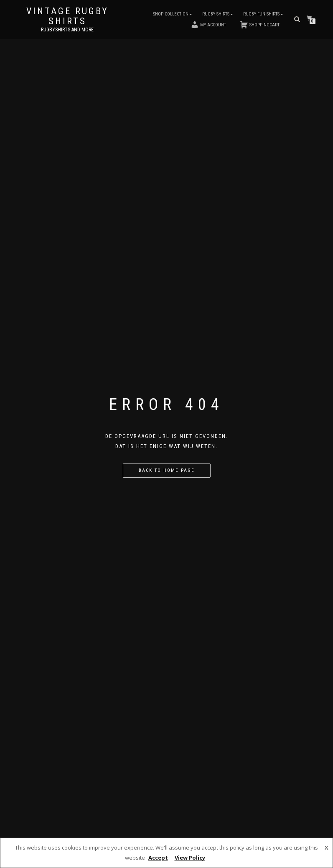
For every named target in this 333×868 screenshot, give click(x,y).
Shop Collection (171, 14)
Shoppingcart (260, 25)
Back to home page (167, 470)
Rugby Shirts (216, 14)
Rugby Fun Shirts (261, 14)
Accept (158, 858)
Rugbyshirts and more (67, 30)
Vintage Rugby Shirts (67, 16)
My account (208, 25)
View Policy (190, 858)
